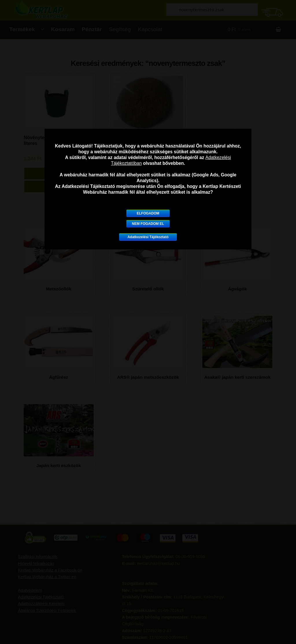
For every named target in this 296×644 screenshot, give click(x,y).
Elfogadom (148, 213)
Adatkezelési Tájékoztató (148, 237)
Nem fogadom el (148, 224)
